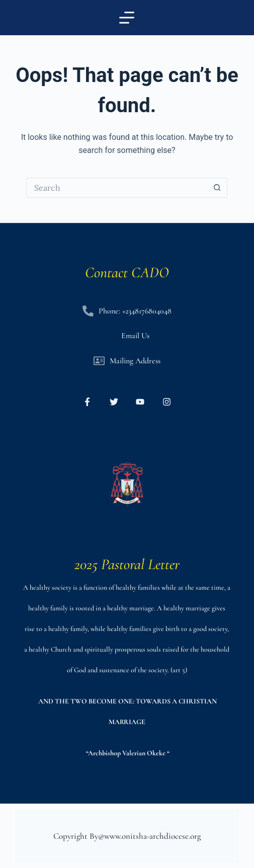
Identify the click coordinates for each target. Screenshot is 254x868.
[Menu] (127, 18)
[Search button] (217, 188)
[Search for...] (117, 188)
